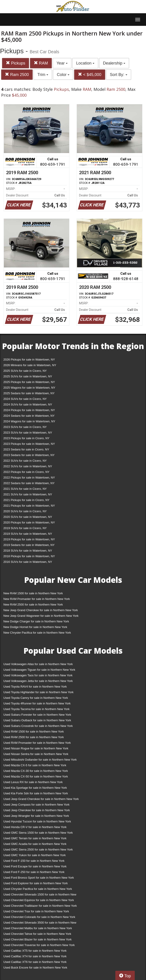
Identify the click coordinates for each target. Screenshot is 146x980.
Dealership (114, 63)
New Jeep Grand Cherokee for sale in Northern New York (41, 610)
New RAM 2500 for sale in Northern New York (33, 605)
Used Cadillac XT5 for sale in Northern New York (35, 951)
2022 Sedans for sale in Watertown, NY (29, 483)
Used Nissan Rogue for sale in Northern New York (36, 748)
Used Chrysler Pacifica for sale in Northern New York (38, 889)
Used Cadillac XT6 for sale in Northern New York (35, 962)
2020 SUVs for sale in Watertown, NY (28, 517)
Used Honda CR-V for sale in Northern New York (35, 827)
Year (62, 63)
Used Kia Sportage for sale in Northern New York (35, 788)
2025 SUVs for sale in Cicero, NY (25, 371)
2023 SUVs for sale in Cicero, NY (25, 427)
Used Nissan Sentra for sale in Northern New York (36, 754)
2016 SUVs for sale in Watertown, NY (28, 562)
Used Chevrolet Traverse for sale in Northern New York (39, 945)
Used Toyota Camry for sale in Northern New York (36, 698)
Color (63, 75)
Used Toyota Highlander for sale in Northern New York (38, 692)
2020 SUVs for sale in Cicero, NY (25, 511)
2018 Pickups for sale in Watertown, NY (29, 556)
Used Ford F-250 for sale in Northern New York (34, 872)
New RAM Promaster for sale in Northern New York (37, 599)
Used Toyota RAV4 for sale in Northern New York (35, 687)
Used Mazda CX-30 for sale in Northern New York (36, 771)
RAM (41, 63)
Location (85, 63)
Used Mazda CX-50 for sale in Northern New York (36, 776)
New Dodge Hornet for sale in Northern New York (35, 627)
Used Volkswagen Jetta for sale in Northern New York (38, 681)
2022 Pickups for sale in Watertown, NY (29, 478)
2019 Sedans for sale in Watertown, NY (29, 545)
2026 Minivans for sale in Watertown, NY (30, 365)
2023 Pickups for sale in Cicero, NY (26, 438)
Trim (43, 75)
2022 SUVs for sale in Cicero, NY (25, 461)
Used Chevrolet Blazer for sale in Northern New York (38, 939)
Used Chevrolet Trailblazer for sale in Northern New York (40, 906)
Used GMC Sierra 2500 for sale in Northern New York (38, 850)
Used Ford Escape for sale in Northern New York (35, 866)
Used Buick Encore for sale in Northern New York (35, 968)
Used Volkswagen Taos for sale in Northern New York (38, 675)
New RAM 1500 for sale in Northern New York (33, 593)
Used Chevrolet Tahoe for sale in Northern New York (37, 934)
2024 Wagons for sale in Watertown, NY (29, 421)
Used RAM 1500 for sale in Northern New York (34, 732)
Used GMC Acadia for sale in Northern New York (35, 844)
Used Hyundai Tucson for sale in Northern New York (37, 821)
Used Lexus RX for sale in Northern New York (33, 782)
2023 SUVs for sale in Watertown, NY (28, 433)
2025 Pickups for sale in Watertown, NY (29, 382)
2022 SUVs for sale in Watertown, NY (28, 466)
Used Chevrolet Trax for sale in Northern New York (36, 911)
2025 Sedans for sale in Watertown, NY (29, 393)
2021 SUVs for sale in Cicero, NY (25, 489)
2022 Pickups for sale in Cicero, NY (26, 472)
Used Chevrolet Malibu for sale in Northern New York (38, 928)
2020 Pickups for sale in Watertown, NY (29, 522)
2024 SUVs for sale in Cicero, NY (25, 399)
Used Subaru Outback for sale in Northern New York (37, 720)
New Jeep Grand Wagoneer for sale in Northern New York (41, 616)
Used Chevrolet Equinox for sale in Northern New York (39, 900)
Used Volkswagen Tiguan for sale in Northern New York (39, 670)
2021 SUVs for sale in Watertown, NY (28, 494)
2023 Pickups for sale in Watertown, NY (29, 444)
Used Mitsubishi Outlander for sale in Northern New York (40, 760)
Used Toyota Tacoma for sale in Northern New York (36, 709)
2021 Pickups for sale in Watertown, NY (29, 506)
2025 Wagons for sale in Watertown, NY (29, 388)
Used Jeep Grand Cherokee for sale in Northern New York (41, 799)
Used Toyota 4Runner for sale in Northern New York (37, 703)
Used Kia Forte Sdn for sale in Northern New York (36, 793)
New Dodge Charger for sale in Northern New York (36, 621)
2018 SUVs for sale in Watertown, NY (28, 551)
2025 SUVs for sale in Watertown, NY (28, 376)
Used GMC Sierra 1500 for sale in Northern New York (38, 833)
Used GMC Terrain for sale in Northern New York (35, 838)
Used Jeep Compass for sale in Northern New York (36, 805)
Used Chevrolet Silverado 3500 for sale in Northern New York (40, 923)
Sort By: (119, 75)
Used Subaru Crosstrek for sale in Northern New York (38, 726)
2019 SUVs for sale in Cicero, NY (25, 528)
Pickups (16, 63)
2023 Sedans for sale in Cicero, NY (26, 449)
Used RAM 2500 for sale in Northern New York (34, 737)
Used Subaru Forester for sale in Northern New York (37, 715)
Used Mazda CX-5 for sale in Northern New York (35, 765)
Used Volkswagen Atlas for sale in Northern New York (38, 664)
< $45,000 (90, 75)
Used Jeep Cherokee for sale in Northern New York (37, 810)
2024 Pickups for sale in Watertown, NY (29, 410)
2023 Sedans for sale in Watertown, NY (29, 455)
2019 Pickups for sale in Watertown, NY (29, 539)
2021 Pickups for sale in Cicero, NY (26, 500)
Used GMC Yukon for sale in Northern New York (35, 855)
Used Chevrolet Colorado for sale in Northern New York (39, 917)
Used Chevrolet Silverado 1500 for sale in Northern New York (40, 895)
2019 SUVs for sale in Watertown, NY (28, 534)
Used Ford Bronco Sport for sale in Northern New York (39, 878)
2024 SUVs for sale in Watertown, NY (28, 404)
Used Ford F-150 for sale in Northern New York (34, 861)
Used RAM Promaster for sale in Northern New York (37, 743)
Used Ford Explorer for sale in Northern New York (35, 883)
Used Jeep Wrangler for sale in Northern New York (36, 816)
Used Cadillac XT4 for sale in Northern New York (35, 956)
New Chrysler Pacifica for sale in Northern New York (37, 633)
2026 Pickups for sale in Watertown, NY (29, 360)
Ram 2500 (17, 75)
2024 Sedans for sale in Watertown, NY (29, 416)
